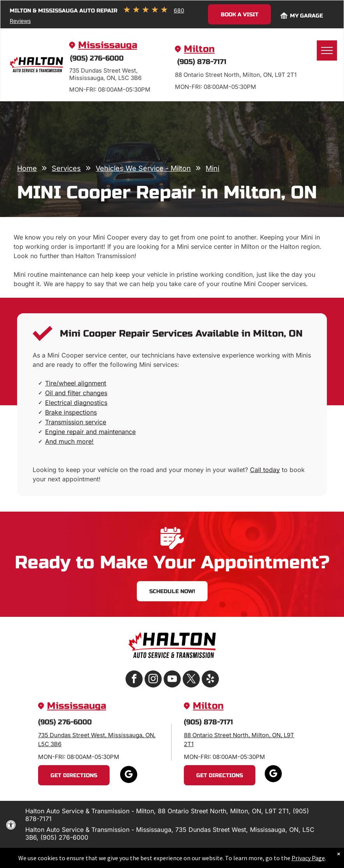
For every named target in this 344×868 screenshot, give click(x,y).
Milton (199, 49)
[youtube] (172, 680)
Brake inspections (71, 412)
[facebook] (134, 680)
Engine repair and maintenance (90, 432)
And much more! (69, 441)
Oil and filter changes (76, 393)
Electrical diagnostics (76, 403)
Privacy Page (308, 861)
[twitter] (191, 680)
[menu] (327, 50)
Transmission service (76, 422)
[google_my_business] (129, 775)
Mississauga (108, 45)
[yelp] (210, 680)
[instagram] (153, 680)
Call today (265, 470)
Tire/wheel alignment (76, 383)
